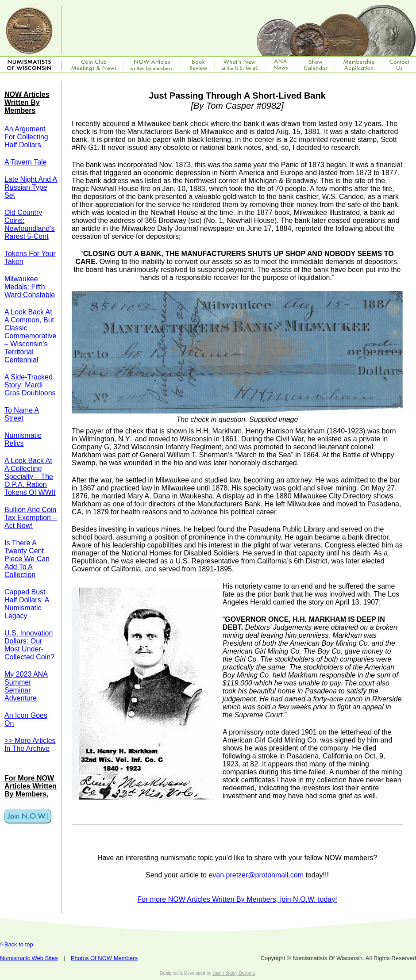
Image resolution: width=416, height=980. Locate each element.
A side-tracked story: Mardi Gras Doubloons (30, 385)
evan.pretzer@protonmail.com (256, 875)
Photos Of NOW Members (104, 958)
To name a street (22, 414)
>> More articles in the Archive (30, 745)
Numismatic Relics (23, 439)
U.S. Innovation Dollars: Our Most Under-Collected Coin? (29, 645)
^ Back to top (17, 944)
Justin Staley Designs (234, 973)
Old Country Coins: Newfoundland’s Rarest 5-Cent (30, 224)
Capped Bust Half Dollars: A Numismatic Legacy (27, 604)
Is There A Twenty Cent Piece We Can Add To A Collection (27, 559)
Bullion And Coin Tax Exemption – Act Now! (31, 518)
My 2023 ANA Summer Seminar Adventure (26, 686)
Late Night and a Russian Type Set (31, 187)
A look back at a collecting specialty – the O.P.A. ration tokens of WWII (30, 477)
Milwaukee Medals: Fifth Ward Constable (30, 287)
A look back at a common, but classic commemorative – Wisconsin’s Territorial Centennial (30, 336)
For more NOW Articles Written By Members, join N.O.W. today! (237, 899)
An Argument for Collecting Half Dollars (26, 137)
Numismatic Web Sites (29, 958)
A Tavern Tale (25, 162)
